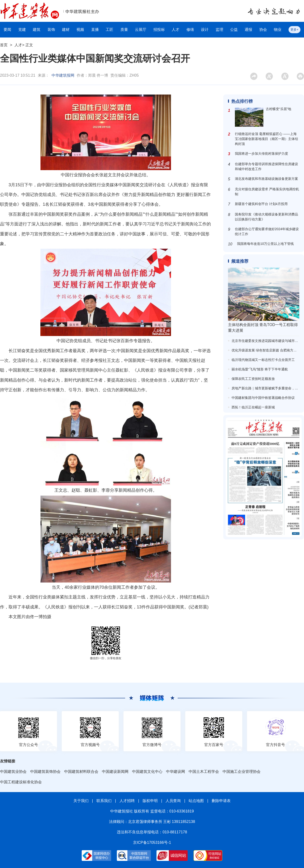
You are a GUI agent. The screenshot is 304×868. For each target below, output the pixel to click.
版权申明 (150, 801)
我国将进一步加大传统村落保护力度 (261, 154)
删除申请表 (221, 801)
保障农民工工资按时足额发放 (253, 379)
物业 (278, 30)
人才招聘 (127, 801)
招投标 (159, 30)
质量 (124, 30)
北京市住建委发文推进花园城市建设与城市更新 (266, 341)
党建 (22, 30)
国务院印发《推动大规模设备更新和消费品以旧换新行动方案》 (266, 217)
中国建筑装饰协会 (45, 772)
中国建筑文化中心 (147, 772)
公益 (234, 30)
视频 (80, 30)
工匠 (109, 30)
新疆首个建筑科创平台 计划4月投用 (261, 204)
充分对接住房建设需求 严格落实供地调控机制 (267, 192)
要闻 (7, 30)
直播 (95, 30)
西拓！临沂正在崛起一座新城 (253, 407)
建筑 (37, 30)
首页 (4, 45)
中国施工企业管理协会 (242, 772)
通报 (248, 30)
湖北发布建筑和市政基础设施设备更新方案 (266, 179)
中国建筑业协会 (13, 772)
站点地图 (196, 801)
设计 (205, 30)
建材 (66, 30)
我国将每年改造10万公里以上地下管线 (266, 244)
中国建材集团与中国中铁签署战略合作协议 (263, 398)
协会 (263, 30)
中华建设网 (176, 772)
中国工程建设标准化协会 (21, 782)
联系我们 (104, 801)
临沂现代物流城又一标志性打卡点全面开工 (263, 360)
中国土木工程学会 (204, 772)
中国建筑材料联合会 (81, 772)
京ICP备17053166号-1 (152, 842)
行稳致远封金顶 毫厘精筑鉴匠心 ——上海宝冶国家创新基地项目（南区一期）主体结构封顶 (266, 139)
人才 (176, 30)
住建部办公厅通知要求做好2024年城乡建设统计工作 (267, 231)
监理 (219, 30)
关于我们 (81, 801)
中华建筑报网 (63, 75)
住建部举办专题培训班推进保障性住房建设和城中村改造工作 (266, 166)
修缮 (190, 30)
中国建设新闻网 (115, 772)
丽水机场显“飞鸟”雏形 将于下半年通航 (260, 369)
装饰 (51, 30)
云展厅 (141, 30)
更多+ (294, 30)
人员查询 (173, 801)
